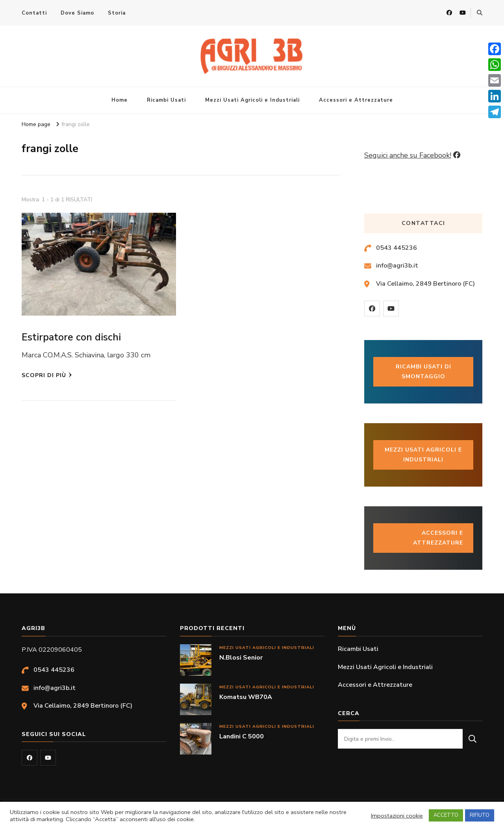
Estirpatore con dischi (71, 337)
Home (120, 100)
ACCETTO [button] (446, 815)
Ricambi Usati (166, 100)
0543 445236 (397, 248)
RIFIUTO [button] (480, 815)
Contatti (34, 13)
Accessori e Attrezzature (356, 100)
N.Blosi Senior (241, 658)
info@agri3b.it (397, 266)
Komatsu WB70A (246, 697)
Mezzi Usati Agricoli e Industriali (252, 100)
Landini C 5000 (242, 736)
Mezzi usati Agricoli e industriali (423, 455)
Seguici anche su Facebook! (408, 155)
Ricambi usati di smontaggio (423, 372)
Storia (117, 13)
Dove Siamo (77, 13)
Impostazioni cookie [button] (397, 816)
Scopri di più (47, 375)
